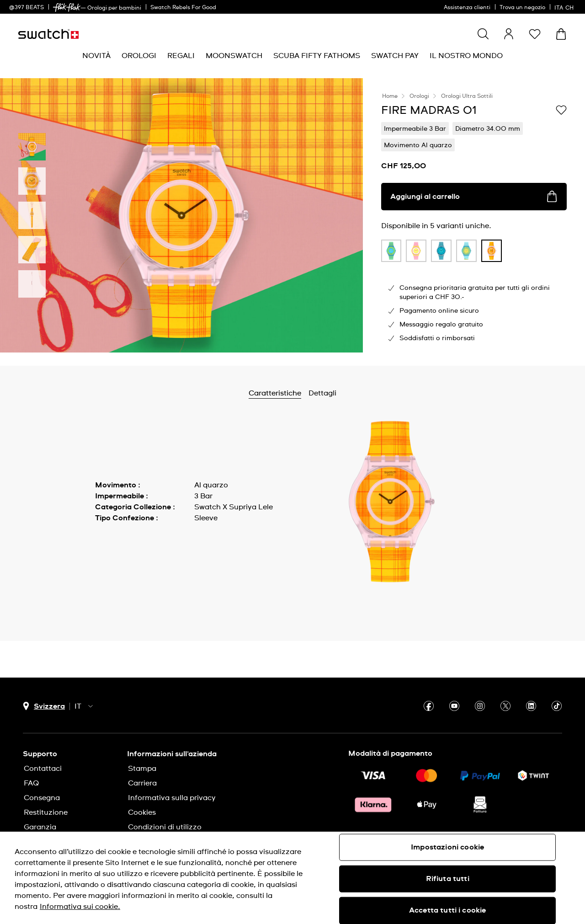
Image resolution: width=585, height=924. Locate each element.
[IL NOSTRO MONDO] (466, 56)
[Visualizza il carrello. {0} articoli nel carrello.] (561, 34)
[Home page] (48, 34)
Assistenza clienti (467, 8)
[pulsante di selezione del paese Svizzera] (44, 706)
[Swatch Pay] (395, 56)
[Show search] (483, 34)
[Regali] (181, 56)
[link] (67, 8)
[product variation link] (391, 251)
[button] (535, 34)
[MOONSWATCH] (234, 56)
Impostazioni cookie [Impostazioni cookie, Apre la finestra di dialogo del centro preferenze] (447, 847)
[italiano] (565, 7)
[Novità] (96, 56)
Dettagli (347, 393)
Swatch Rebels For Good (183, 8)
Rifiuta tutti (448, 879)
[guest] (509, 34)
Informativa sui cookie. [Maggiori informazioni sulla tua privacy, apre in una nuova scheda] (80, 907)
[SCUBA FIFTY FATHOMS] (317, 56)
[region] (292, 878)
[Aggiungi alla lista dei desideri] (561, 110)
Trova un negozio (522, 8)
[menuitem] (96, 56)
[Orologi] (139, 56)
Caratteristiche (299, 393)
